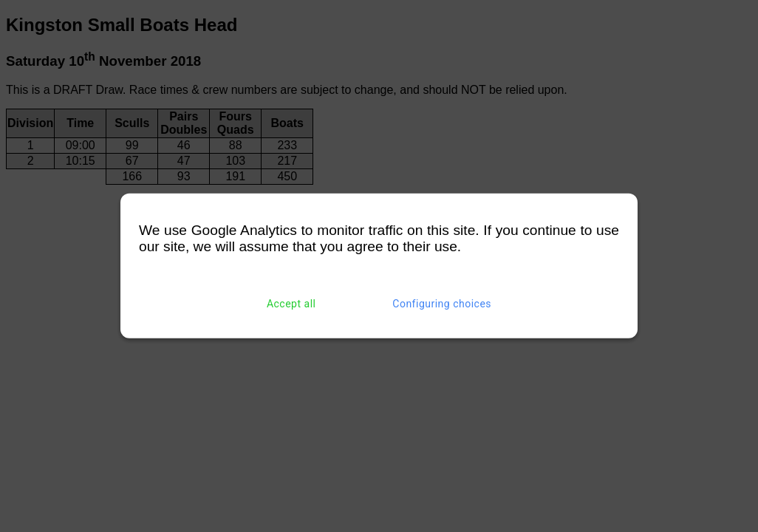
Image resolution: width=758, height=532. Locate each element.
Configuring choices (442, 304)
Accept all (291, 304)
